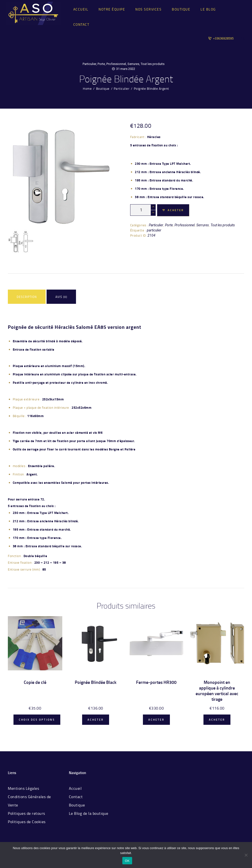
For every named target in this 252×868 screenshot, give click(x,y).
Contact (76, 797)
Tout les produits (153, 64)
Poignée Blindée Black (96, 682)
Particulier (89, 64)
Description (27, 297)
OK (127, 861)
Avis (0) (61, 297)
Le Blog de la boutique (89, 813)
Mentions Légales (23, 788)
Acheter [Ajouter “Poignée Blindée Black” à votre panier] (96, 720)
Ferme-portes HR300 (156, 682)
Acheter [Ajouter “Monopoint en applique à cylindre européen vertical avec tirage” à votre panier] (217, 720)
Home (87, 89)
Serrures (133, 64)
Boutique (103, 89)
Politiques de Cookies (27, 822)
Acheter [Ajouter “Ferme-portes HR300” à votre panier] (156, 720)
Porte (101, 64)
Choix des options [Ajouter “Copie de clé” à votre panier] (37, 720)
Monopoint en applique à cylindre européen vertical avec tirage (217, 691)
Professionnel (116, 64)
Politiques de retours (26, 813)
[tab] (27, 297)
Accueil (75, 788)
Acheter (176, 210)
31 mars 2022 (126, 69)
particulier (154, 230)
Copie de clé (35, 682)
